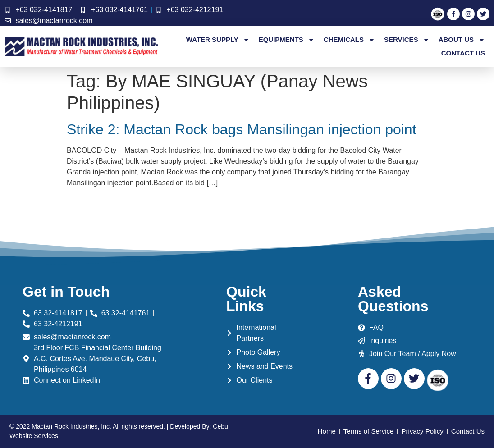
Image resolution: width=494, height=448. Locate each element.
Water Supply (218, 40)
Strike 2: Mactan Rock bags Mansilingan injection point (242, 129)
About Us (462, 40)
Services (407, 40)
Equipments (287, 40)
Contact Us (463, 53)
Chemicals (349, 40)
